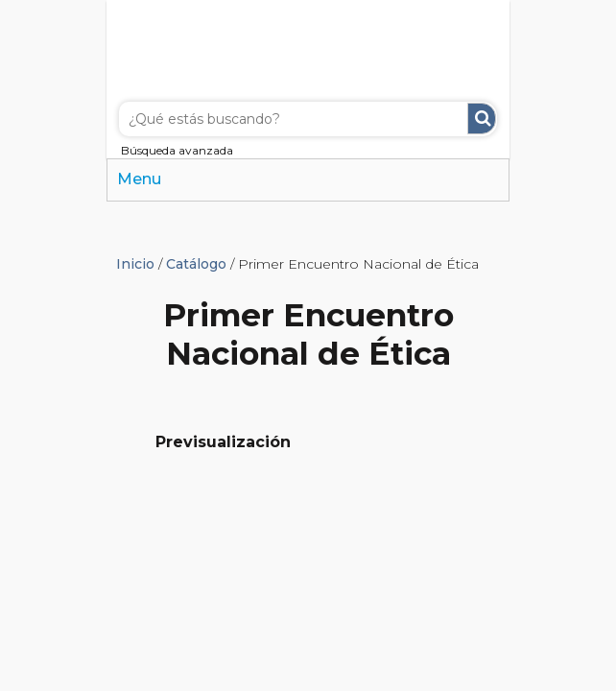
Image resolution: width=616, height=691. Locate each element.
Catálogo (196, 264)
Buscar (482, 119)
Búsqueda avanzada (177, 150)
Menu (139, 179)
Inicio (135, 264)
